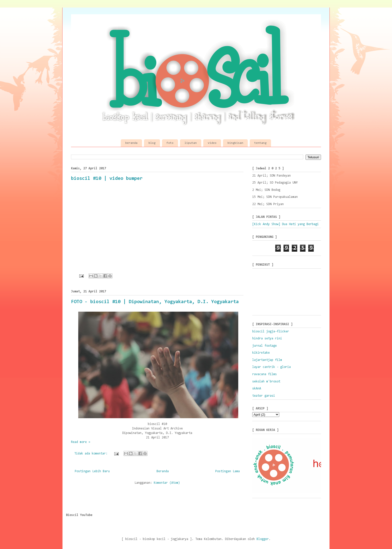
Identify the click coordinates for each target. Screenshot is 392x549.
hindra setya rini (267, 339)
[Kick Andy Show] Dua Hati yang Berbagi (285, 224)
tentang (260, 143)
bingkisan (235, 143)
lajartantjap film (267, 360)
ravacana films (264, 374)
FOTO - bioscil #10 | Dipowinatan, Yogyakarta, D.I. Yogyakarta (155, 302)
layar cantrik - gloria (271, 367)
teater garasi (264, 396)
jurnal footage (264, 346)
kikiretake (261, 353)
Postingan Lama (227, 471)
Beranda (163, 471)
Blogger (263, 539)
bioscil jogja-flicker (271, 332)
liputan (191, 143)
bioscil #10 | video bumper (107, 179)
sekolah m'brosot (266, 382)
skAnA (257, 389)
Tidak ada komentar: (92, 454)
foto (170, 143)
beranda (131, 143)
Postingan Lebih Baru (92, 471)
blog (152, 143)
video (212, 143)
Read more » (81, 442)
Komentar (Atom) (167, 483)
